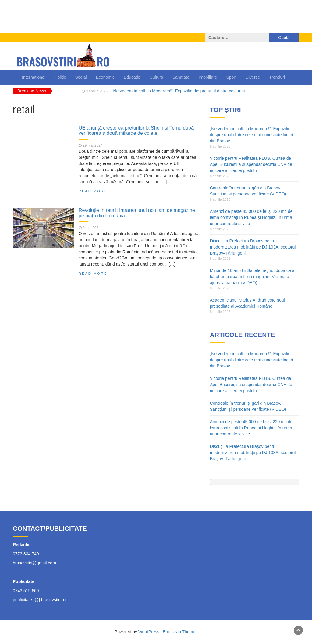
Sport (231, 77)
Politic (60, 77)
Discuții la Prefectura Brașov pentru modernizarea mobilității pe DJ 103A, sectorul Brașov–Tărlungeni (253, 247)
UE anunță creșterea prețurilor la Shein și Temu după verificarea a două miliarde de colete (136, 131)
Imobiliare (208, 77)
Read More (93, 191)
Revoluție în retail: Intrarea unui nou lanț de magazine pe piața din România (137, 213)
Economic (105, 77)
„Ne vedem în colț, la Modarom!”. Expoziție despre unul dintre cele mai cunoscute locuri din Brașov (252, 135)
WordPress (149, 632)
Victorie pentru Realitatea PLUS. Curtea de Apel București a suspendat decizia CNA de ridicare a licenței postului (251, 164)
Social (81, 77)
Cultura (156, 77)
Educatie (132, 77)
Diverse (253, 77)
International (34, 77)
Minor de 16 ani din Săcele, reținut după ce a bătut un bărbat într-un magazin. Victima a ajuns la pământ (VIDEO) (252, 277)
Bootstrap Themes (180, 632)
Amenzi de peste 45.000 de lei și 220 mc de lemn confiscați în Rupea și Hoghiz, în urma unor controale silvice (251, 217)
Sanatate (181, 77)
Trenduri (277, 77)
